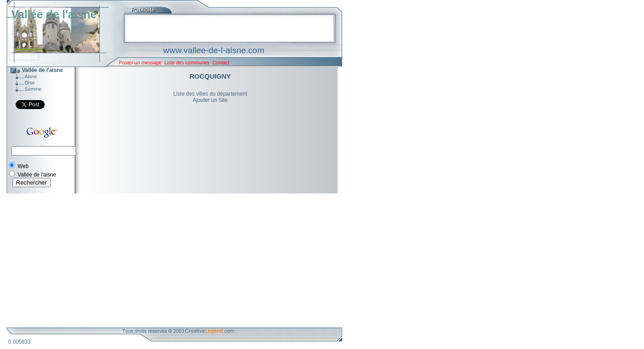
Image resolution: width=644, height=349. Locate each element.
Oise (30, 83)
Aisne (31, 76)
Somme (33, 89)
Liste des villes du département (210, 94)
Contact (221, 63)
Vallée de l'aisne (54, 14)
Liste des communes (187, 63)
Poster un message (140, 63)
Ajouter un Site (210, 100)
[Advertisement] (168, 261)
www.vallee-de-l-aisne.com (214, 50)
